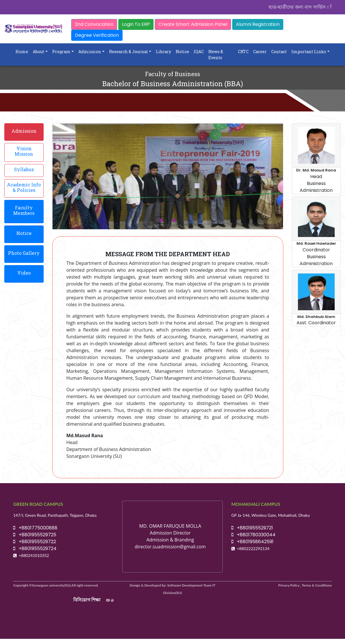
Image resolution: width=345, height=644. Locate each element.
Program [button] (61, 52)
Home (22, 52)
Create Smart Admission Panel (193, 24)
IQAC (199, 52)
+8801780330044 (253, 535)
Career (260, 52)
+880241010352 (34, 555)
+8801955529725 (35, 535)
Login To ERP (136, 24)
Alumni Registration (258, 24)
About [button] (38, 52)
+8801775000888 (35, 528)
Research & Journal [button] (129, 52)
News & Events (216, 55)
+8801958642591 (252, 542)
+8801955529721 (252, 528)
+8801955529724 (35, 548)
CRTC (243, 52)
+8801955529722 (35, 542)
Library (163, 52)
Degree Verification (97, 35)
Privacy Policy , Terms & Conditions (305, 585)
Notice (182, 52)
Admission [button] (90, 52)
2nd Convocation (94, 24)
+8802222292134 (253, 548)
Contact (279, 52)
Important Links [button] (309, 52)
